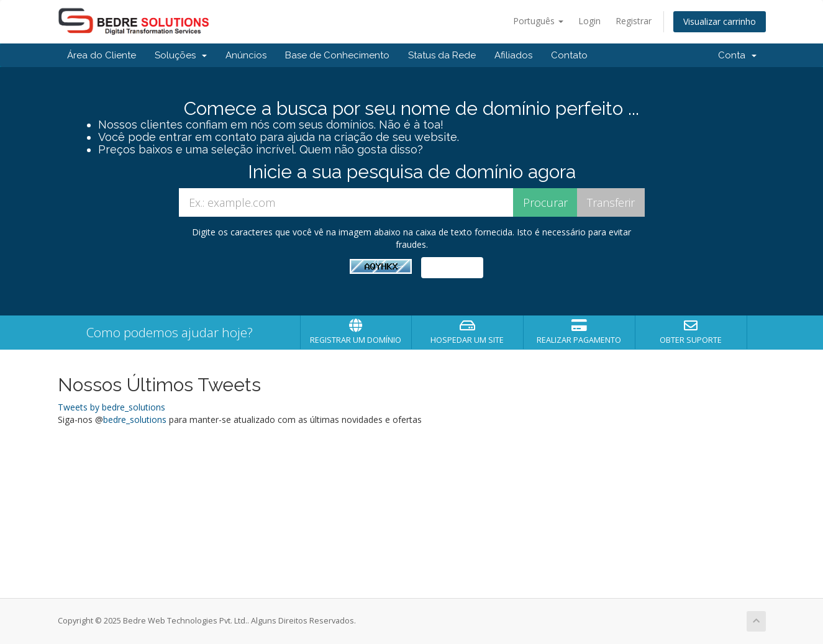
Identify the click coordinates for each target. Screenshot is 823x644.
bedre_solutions (135, 420)
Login (589, 21)
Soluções (181, 55)
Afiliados (513, 55)
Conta (737, 55)
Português (538, 21)
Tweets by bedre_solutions (111, 407)
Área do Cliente (102, 55)
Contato (569, 55)
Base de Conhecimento (337, 55)
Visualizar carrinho (720, 21)
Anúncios (246, 55)
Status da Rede (442, 55)
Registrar (634, 21)
